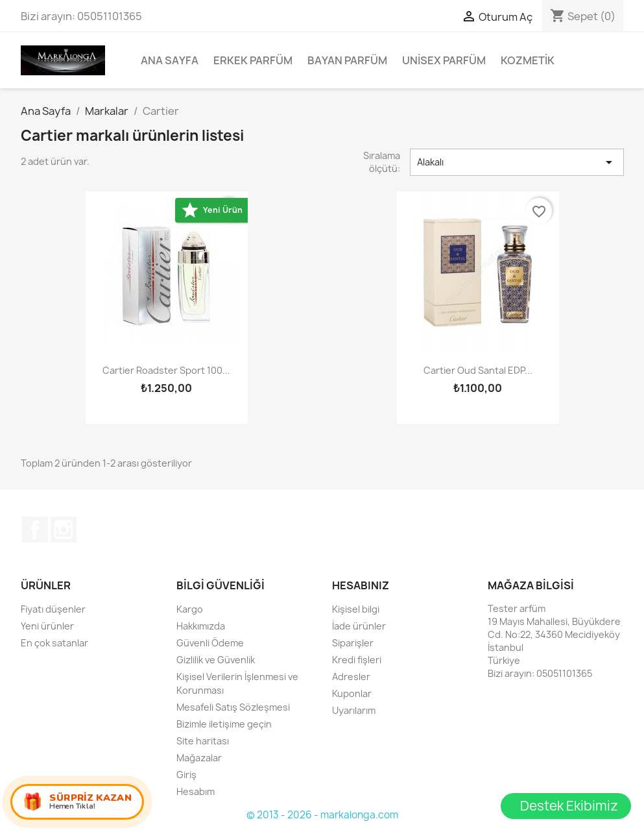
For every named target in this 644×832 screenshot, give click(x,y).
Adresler (351, 677)
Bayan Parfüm (347, 60)
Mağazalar (199, 758)
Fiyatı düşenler (53, 609)
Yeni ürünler (47, 626)
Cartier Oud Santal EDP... (478, 370)
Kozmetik (528, 60)
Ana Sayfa (170, 60)
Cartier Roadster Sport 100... (166, 370)
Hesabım (196, 791)
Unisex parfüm (444, 60)
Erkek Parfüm (253, 60)
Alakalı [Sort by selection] (517, 162)
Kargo (190, 609)
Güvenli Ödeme (210, 643)
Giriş (186, 775)
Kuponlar (352, 693)
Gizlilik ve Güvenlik (216, 660)
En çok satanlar (54, 643)
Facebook (35, 530)
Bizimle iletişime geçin (224, 724)
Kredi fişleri (357, 660)
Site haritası (203, 741)
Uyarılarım (354, 710)
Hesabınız (361, 585)
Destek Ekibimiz (569, 806)
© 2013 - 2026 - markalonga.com (322, 815)
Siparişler (353, 643)
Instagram (64, 530)
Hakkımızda (201, 626)
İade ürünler (359, 626)
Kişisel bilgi (356, 609)
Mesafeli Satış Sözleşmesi (233, 707)
